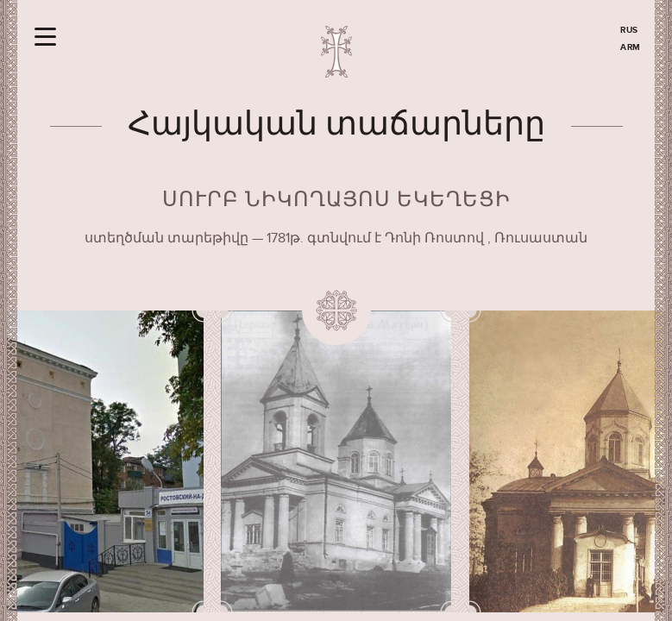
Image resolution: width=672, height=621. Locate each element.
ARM (631, 47)
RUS (629, 30)
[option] (336, 461)
